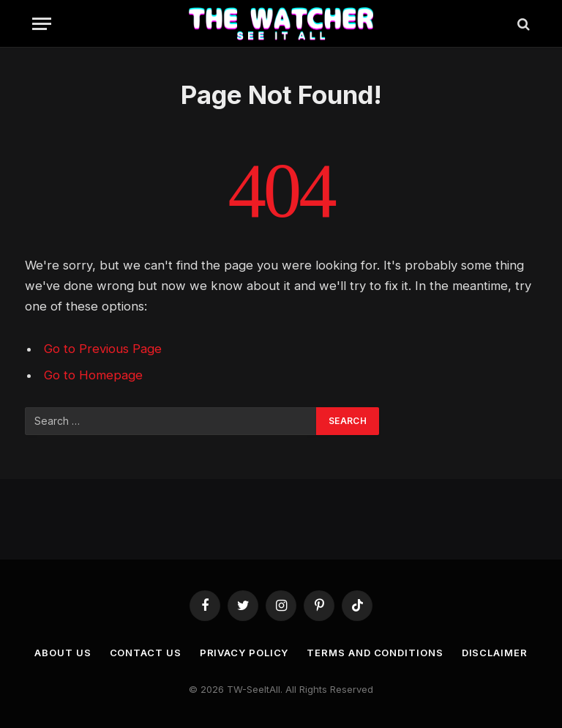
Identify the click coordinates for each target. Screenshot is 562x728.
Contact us (146, 653)
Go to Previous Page (103, 349)
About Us (63, 653)
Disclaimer (495, 653)
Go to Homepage (93, 375)
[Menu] (42, 24)
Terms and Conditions (375, 653)
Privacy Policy (244, 653)
